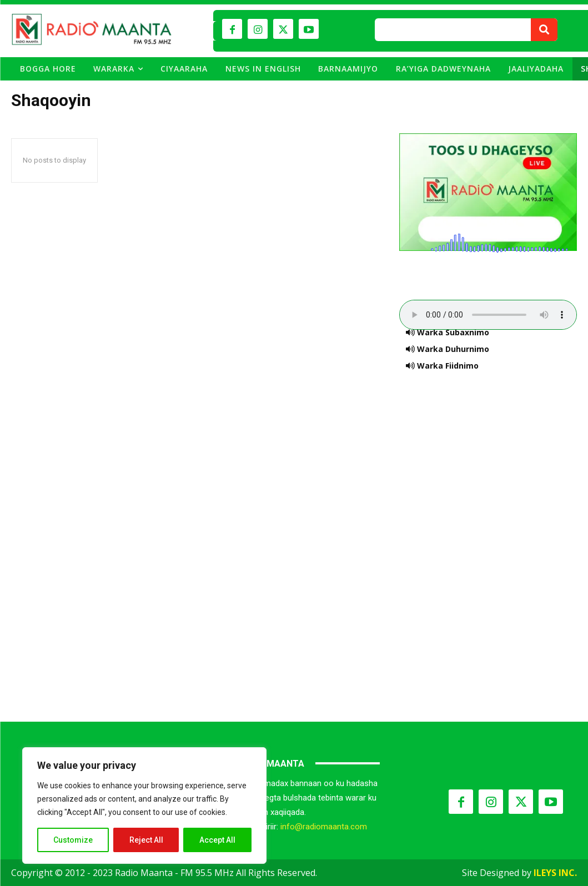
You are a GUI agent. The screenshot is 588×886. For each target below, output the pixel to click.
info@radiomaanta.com (324, 827)
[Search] (544, 30)
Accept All (217, 840)
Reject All (146, 840)
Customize (73, 840)
